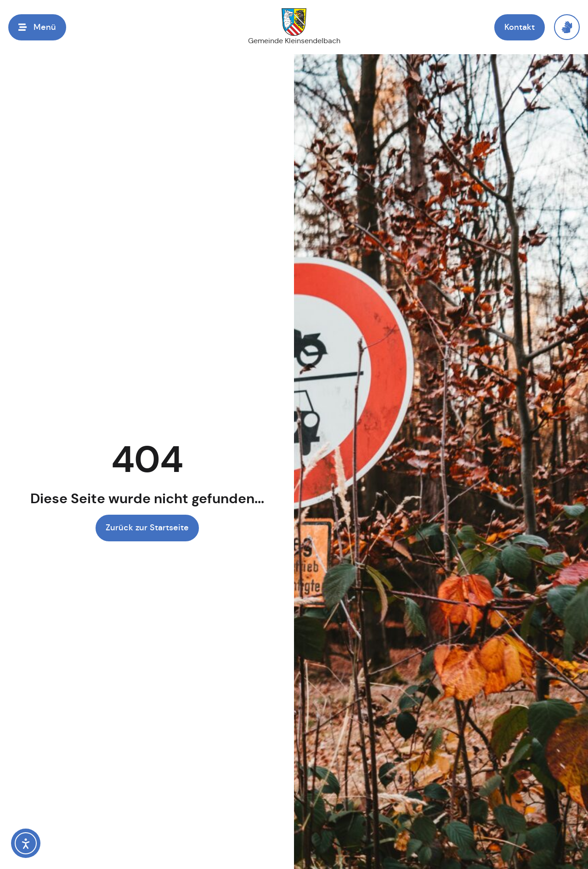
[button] (37, 27)
